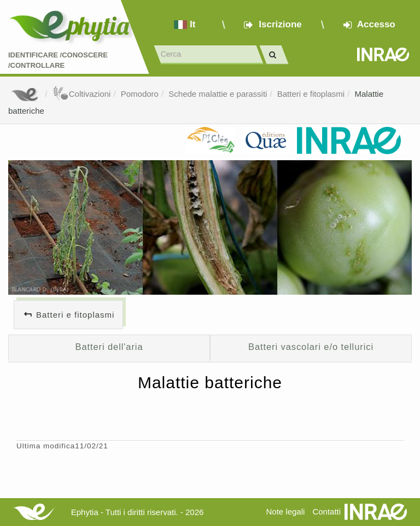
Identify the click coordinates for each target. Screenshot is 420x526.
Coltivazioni (82, 94)
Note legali (285, 512)
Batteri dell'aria (109, 347)
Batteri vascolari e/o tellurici (311, 347)
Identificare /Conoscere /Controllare (58, 60)
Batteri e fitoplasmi (311, 94)
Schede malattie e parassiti (218, 94)
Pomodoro (140, 94)
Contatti (326, 512)
